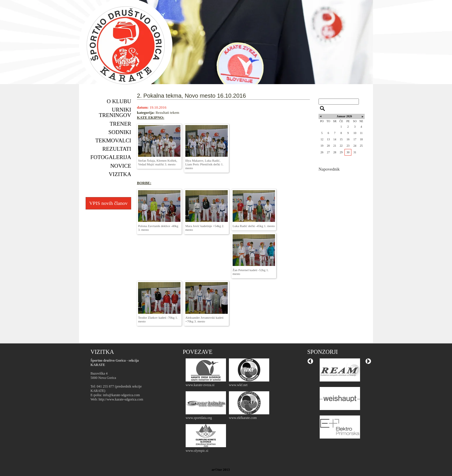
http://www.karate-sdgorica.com (121, 399)
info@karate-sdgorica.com (121, 395)
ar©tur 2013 (221, 470)
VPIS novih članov (108, 203)
